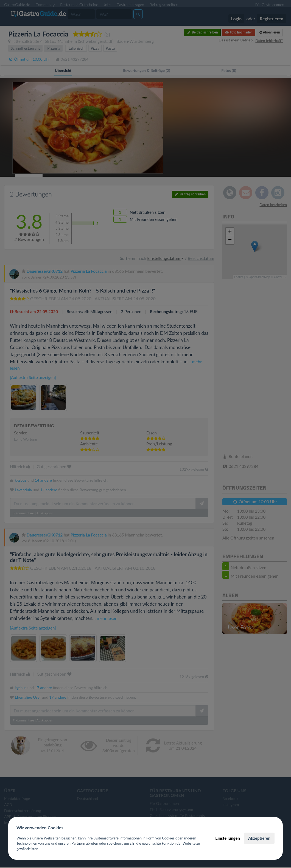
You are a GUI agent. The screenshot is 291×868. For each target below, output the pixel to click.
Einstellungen (228, 838)
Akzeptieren (259, 838)
